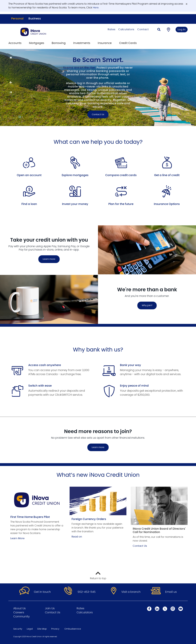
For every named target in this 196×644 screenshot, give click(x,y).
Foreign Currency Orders (89, 519)
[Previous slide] (11, 92)
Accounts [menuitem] (15, 43)
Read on (77, 537)
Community (21, 617)
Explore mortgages (75, 175)
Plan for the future (121, 204)
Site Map (42, 629)
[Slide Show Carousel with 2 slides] (98, 87)
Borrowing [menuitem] (59, 43)
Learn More (17, 538)
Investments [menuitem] (82, 43)
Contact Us (140, 546)
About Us (19, 608)
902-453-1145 (87, 592)
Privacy (55, 629)
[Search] (159, 30)
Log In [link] (182, 30)
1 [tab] (20, 117)
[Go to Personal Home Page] (45, 32)
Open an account (29, 175)
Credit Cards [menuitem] (128, 43)
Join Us (50, 608)
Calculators (126, 30)
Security (18, 629)
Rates (112, 30)
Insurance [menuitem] (105, 43)
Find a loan (29, 204)
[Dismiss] (187, 4)
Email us (171, 592)
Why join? (147, 305)
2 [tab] (23, 117)
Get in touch (42, 592)
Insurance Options (167, 204)
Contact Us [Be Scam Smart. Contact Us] (98, 114)
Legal (30, 629)
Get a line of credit (167, 175)
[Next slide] (11, 83)
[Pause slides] (11, 58)
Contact (143, 30)
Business (35, 19)
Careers (19, 613)
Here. (96, 8)
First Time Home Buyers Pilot (30, 517)
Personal (17, 19)
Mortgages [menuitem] (37, 43)
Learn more (49, 259)
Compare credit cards (121, 175)
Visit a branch (131, 592)
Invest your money (75, 204)
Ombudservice (73, 629)
